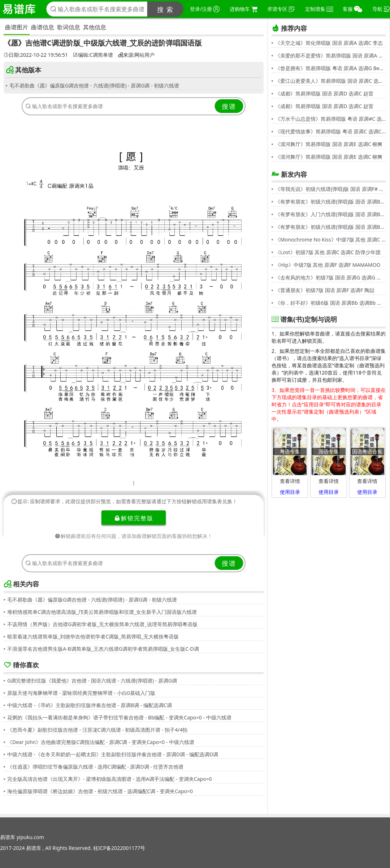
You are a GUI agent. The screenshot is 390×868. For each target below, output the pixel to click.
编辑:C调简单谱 (93, 55)
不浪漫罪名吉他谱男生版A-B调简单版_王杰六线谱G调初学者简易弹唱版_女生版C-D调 (103, 649)
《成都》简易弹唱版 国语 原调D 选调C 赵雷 (324, 93)
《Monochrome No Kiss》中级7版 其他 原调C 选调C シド (330, 240)
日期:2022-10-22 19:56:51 (36, 55)
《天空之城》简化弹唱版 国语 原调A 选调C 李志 (329, 43)
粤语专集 (290, 451)
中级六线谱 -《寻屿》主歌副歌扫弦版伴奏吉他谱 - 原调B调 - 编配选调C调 (90, 705)
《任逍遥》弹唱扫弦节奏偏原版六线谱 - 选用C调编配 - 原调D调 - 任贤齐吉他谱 (95, 767)
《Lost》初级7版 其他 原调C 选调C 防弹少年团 (328, 252)
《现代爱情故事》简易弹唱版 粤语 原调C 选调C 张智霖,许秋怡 (330, 131)
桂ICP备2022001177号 (119, 848)
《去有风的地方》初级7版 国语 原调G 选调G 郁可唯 (330, 277)
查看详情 (290, 481)
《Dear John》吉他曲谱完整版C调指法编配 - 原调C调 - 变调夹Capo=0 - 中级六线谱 (101, 742)
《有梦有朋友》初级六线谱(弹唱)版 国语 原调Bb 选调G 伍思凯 (330, 202)
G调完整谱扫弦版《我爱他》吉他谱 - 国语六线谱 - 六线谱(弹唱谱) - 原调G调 (92, 681)
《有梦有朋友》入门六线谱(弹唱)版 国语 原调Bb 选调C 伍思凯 (330, 214)
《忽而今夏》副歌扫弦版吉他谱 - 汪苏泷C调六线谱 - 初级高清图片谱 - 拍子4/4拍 (97, 730)
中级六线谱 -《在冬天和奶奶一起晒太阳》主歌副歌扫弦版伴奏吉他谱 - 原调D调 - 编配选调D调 (113, 754)
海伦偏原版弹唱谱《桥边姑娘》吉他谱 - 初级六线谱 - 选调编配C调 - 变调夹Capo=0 (100, 791)
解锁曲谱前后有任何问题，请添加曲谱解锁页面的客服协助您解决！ (134, 536)
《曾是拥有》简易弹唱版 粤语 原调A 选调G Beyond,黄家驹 (330, 68)
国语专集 (329, 451)
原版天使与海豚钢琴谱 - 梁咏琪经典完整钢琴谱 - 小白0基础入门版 (81, 693)
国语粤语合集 (367, 451)
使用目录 (290, 492)
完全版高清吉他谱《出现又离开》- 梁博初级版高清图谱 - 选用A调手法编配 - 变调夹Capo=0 (109, 779)
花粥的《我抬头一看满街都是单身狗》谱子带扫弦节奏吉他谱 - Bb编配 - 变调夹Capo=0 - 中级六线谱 (119, 717)
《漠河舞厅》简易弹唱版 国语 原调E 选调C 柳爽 (329, 144)
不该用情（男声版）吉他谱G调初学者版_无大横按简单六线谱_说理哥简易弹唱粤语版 (102, 624)
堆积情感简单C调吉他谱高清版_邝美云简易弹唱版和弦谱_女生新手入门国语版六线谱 (102, 612)
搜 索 (166, 9)
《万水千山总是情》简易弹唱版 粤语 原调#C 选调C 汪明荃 (330, 119)
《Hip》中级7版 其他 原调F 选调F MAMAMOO (328, 265)
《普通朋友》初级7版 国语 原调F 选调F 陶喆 (325, 290)
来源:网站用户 (136, 55)
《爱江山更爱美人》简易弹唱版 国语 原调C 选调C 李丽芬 (330, 81)
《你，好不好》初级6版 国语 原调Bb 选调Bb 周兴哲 (330, 303)
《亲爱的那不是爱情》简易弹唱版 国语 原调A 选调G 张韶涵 (330, 55)
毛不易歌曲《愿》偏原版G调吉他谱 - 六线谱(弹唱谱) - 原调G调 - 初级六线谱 (94, 85)
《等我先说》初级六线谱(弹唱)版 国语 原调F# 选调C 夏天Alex (330, 189)
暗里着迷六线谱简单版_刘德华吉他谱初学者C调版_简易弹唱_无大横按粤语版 (93, 636)
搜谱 (229, 106)
